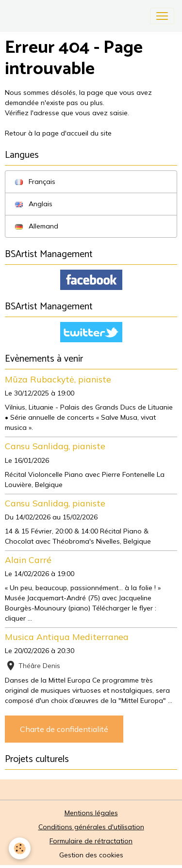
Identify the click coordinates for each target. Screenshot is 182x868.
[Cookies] (20, 848)
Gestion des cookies (91, 855)
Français (35, 182)
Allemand (37, 226)
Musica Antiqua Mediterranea (67, 637)
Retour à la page (33, 133)
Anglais (34, 204)
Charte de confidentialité (64, 729)
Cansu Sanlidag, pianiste (55, 446)
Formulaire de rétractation (91, 841)
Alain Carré (28, 560)
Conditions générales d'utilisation (91, 827)
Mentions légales (91, 813)
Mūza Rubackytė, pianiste (58, 379)
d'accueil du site (86, 133)
